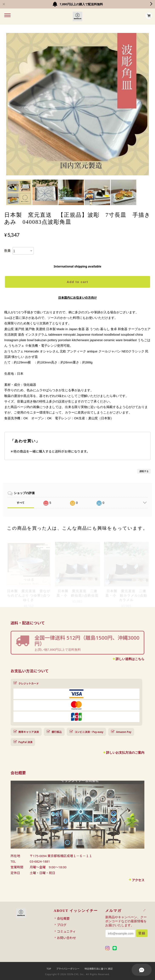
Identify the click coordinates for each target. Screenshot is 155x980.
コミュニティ (66, 931)
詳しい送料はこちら (130, 659)
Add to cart (77, 282)
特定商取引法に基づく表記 (99, 969)
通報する (144, 471)
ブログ (62, 925)
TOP (49, 969)
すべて (21, 503)
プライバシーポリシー (68, 969)
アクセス (138, 880)
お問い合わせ (67, 938)
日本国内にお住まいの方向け (78, 298)
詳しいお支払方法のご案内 (125, 753)
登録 (142, 933)
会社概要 (63, 918)
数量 (7, 251)
